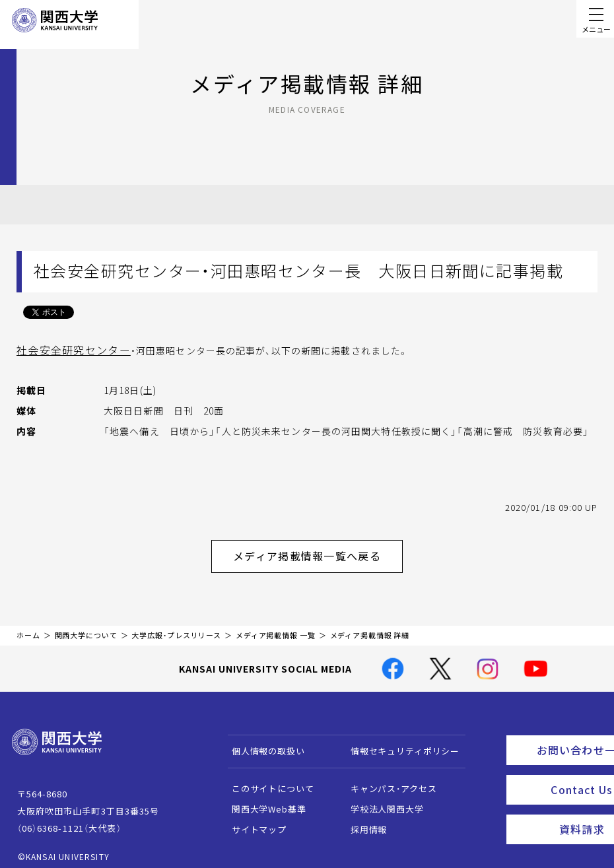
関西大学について (86, 627)
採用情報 (362, 821)
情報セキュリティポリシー (398, 743)
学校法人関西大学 (381, 801)
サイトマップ (253, 821)
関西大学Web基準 (262, 801)
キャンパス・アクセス (387, 781)
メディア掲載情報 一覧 (276, 627)
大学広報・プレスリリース (176, 627)
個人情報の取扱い (262, 743)
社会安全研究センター (66, 349)
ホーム (28, 627)
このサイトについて (266, 781)
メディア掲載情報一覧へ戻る (318, 551)
